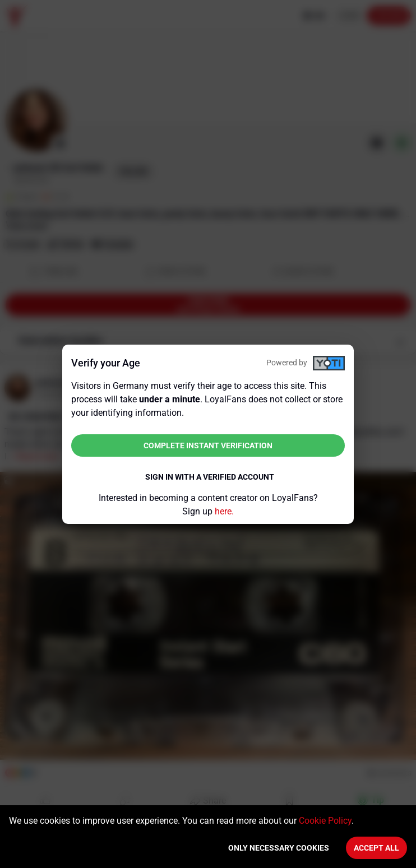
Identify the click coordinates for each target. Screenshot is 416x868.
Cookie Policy (325, 821)
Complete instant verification (208, 445)
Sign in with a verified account (210, 477)
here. (224, 511)
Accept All (376, 848)
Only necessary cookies (279, 848)
